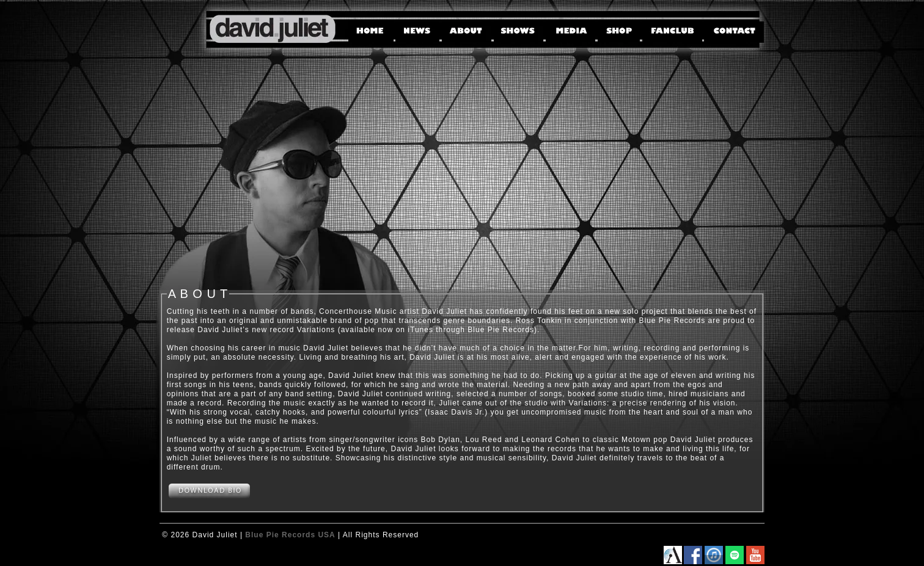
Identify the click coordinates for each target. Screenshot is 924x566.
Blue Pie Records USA (290, 535)
